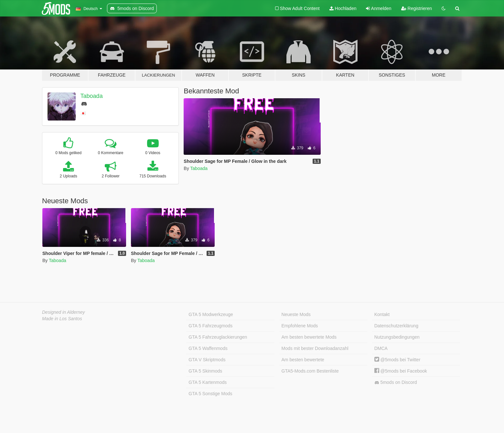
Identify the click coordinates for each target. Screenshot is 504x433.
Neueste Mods (296, 314)
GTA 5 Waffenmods (208, 348)
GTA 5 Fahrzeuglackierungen (218, 337)
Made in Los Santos (62, 319)
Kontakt (382, 314)
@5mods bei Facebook (401, 371)
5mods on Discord (396, 382)
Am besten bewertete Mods (309, 337)
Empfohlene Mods (300, 326)
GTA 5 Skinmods (205, 371)
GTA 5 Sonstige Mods (210, 394)
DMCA (381, 348)
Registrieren (417, 8)
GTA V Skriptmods (207, 360)
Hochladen (343, 8)
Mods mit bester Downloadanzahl (315, 348)
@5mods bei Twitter (397, 360)
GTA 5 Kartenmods (208, 382)
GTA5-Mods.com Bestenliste (310, 371)
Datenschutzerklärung (396, 326)
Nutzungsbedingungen (397, 337)
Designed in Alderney (64, 312)
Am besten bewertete (303, 360)
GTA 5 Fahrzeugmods (210, 326)
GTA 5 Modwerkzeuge (211, 314)
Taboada (92, 96)
